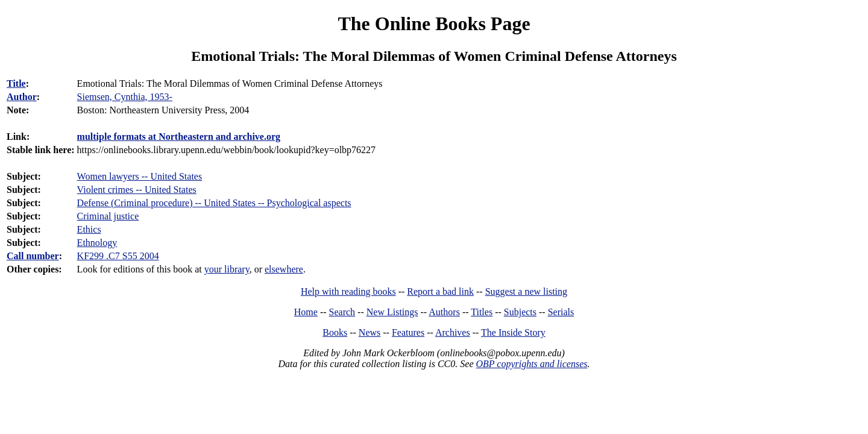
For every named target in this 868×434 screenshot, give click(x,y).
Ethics (89, 229)
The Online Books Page (434, 24)
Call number (33, 256)
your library (227, 269)
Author (22, 97)
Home (306, 312)
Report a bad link (440, 291)
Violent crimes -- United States (137, 190)
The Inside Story (513, 332)
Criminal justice (108, 216)
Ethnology (97, 243)
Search (342, 312)
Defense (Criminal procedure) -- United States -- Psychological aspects (214, 203)
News (370, 332)
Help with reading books (348, 291)
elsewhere (284, 269)
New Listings (392, 312)
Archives (453, 332)
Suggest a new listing (526, 291)
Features (408, 332)
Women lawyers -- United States (140, 176)
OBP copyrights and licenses (531, 364)
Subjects (520, 312)
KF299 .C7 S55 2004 (118, 256)
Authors (444, 312)
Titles (482, 312)
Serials (561, 312)
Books (335, 332)
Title (16, 83)
